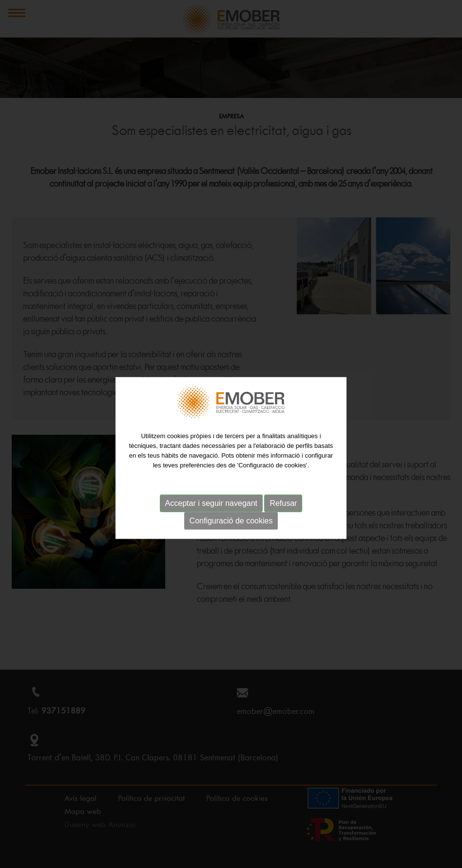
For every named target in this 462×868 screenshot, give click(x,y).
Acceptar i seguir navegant (211, 509)
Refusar (283, 509)
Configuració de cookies (231, 527)
